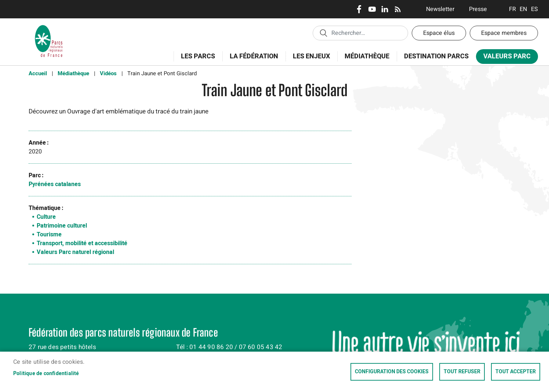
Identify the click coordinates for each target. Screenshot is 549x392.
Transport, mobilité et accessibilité (82, 243)
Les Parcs (196, 60)
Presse (478, 9)
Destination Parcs (436, 56)
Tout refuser (462, 372)
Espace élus (439, 33)
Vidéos (108, 73)
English (523, 9)
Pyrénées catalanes (55, 184)
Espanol (535, 9)
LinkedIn (385, 9)
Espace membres (504, 33)
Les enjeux (309, 60)
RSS (398, 9)
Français (512, 9)
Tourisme (49, 235)
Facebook (359, 9)
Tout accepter (516, 372)
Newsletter (440, 9)
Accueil (38, 73)
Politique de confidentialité (46, 374)
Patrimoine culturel (62, 226)
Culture (46, 217)
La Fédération (252, 60)
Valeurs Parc (505, 58)
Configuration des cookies (392, 372)
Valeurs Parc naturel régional (75, 252)
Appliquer (323, 33)
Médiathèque (367, 56)
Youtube (372, 9)
